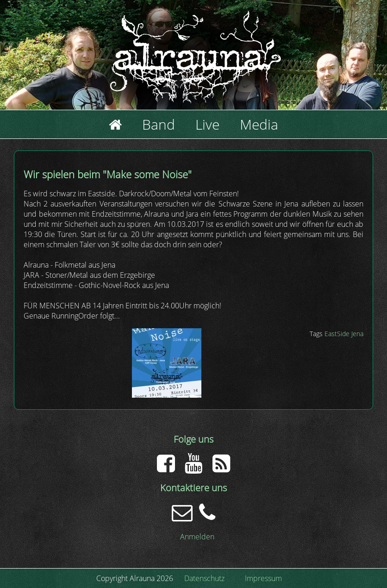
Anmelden (197, 537)
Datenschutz (204, 578)
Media (259, 124)
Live (207, 124)
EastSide (337, 334)
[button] (167, 395)
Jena (357, 334)
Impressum (263, 578)
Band (159, 124)
